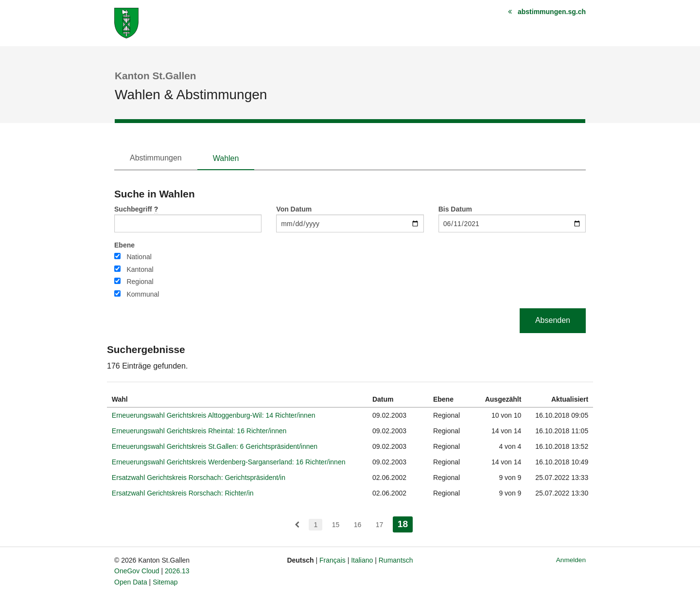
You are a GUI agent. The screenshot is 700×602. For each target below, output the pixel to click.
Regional (140, 282)
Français (332, 560)
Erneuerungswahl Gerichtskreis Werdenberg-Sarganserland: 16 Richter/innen (229, 462)
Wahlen (226, 158)
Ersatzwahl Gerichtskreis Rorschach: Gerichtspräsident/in (199, 478)
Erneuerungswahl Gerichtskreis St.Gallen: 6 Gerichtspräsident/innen (215, 446)
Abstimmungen (156, 158)
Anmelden (571, 560)
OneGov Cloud (137, 571)
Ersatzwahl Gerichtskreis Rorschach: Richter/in (183, 493)
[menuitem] (297, 525)
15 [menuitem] (336, 525)
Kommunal (143, 294)
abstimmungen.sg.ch (552, 12)
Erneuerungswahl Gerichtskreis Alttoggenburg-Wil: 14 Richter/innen (214, 415)
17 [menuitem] (380, 525)
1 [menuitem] (315, 525)
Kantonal (140, 269)
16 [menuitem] (358, 525)
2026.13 (177, 571)
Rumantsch (396, 560)
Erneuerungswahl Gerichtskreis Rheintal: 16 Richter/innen (199, 431)
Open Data (131, 582)
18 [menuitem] (405, 523)
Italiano (362, 560)
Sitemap (165, 582)
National (139, 257)
